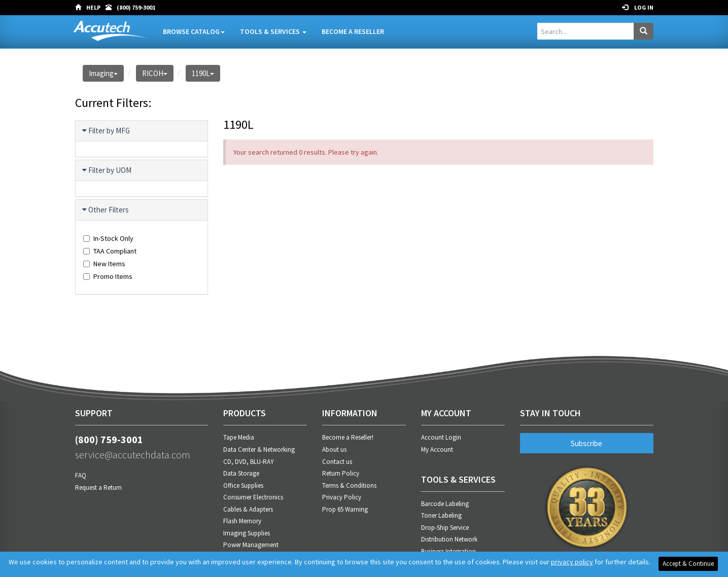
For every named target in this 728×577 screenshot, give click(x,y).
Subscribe (586, 443)
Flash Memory (242, 521)
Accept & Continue (688, 564)
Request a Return (98, 488)
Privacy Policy (342, 497)
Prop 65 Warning (345, 509)
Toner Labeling (441, 515)
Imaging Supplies (247, 533)
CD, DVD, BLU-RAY (249, 462)
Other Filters (106, 210)
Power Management (251, 545)
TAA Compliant (110, 251)
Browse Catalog (194, 31)
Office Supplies (243, 485)
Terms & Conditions (349, 485)
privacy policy (572, 562)
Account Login (441, 437)
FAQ (81, 475)
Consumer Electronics (253, 497)
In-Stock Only (108, 238)
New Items (104, 264)
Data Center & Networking (259, 449)
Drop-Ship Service (445, 528)
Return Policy (341, 473)
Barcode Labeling (445, 504)
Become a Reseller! (348, 437)
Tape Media (239, 437)
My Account (437, 449)
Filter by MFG (107, 131)
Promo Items (108, 276)
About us (334, 449)
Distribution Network (449, 539)
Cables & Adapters (248, 509)
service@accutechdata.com (133, 455)
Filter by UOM (107, 170)
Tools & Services (273, 31)
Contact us (337, 462)
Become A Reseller (353, 31)
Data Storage (241, 473)
